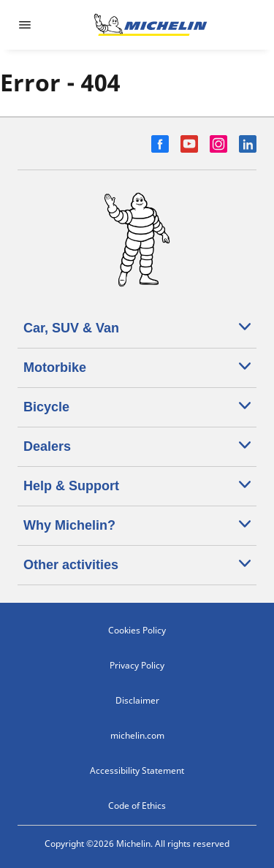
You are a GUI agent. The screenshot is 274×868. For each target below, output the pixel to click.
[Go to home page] (151, 25)
